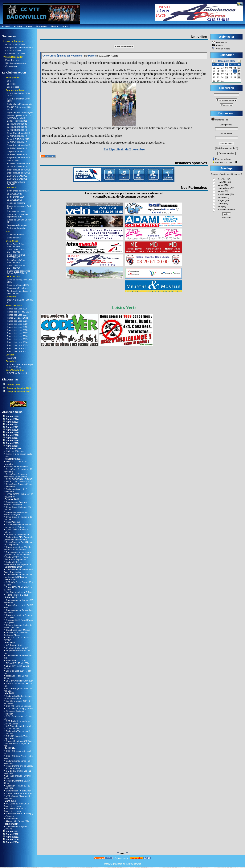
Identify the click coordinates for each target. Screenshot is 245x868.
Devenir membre (226, 153)
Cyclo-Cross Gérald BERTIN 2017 (16, 267)
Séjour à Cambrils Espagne (20, 112)
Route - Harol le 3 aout (17, 595)
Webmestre (221, 43)
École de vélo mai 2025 (18, 285)
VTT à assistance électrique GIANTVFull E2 (20, 366)
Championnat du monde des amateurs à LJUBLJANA (18, 576)
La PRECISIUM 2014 (17, 167)
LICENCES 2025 (13, 51)
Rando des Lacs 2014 (17, 342)
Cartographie (11, 66)
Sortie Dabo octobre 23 (18, 191)
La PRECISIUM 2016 (17, 148)
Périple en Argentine (16, 228)
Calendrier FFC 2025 (15, 54)
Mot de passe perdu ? (227, 148)
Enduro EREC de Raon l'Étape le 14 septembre (16, 558)
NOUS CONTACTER (15, 44)
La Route (11, 84)
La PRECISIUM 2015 (17, 154)
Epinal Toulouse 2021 (17, 121)
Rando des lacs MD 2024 (19, 312)
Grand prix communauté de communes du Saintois (18, 526)
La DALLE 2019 (14, 200)
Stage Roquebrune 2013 (18, 173)
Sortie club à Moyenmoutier (20, 104)
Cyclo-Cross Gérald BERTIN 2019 (16, 261)
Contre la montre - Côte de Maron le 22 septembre (17, 548)
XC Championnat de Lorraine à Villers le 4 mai (19, 727)
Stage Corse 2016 (16, 151)
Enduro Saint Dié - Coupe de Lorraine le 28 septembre (18, 538)
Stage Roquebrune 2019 (18, 133)
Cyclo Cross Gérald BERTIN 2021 (16, 251)
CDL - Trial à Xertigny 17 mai (19, 709)
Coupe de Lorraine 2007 (17, 391)
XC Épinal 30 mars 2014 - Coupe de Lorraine (17, 805)
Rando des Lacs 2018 (17, 330)
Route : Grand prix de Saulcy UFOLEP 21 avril (18, 767)
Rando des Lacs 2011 (17, 351)
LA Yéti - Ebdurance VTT (17, 535)
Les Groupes (13, 87)
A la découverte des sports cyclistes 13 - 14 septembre (17, 553)
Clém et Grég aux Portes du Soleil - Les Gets (18, 626)
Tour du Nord (13, 161)
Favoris (219, 46)
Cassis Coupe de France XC (19, 793)
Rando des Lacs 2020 (17, 324)
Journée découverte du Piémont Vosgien (16, 513)
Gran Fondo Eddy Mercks (18, 630)
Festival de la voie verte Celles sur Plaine (16, 634)
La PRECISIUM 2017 (17, 142)
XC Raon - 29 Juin (14, 645)
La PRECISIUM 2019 (17, 130)
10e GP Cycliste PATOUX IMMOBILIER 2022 (19, 117)
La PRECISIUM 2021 (17, 124)
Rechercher (227, 105)
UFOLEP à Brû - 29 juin (17, 648)
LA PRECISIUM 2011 (17, 179)
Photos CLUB (12, 385)
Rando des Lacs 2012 (17, 348)
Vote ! (227, 214)
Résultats (227, 218)
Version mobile (223, 49)
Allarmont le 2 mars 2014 (17, 821)
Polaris (92, 56)
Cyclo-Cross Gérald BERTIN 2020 (16, 256)
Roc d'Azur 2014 (14, 522)
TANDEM (11, 358)
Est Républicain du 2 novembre (124, 149)
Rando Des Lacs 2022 (17, 318)
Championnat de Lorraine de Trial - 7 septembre (18, 571)
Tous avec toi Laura (16, 211)
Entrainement (12, 819)
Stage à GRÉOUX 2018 (18, 139)
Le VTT (10, 81)
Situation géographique (16, 63)
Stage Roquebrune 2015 (18, 157)
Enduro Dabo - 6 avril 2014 (18, 791)
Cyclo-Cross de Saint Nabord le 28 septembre (19, 543)
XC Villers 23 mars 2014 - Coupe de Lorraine (17, 810)
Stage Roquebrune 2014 (18, 170)
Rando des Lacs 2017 (17, 333)
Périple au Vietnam (16, 203)
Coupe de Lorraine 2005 (17, 388)
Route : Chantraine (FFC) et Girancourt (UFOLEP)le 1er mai (18, 743)
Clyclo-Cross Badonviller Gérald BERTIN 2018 (18, 272)
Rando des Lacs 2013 (17, 345)
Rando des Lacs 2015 (17, 339)
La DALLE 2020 (14, 194)
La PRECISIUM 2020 (17, 127)
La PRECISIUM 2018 (17, 136)
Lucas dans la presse (17, 225)
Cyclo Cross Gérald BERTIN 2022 (16, 245)
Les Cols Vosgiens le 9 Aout (19, 592)
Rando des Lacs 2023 (17, 315)
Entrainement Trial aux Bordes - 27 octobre (16, 503)
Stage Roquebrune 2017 (18, 145)
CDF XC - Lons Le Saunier (18, 706)
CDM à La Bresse (15, 235)
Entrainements (14, 238)
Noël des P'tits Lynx (15, 451)
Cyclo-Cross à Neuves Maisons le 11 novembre (15, 475)
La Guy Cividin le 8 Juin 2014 (19, 681)
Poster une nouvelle (124, 46)
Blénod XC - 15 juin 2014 (17, 663)
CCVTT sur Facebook (17, 373)
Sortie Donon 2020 (16, 197)
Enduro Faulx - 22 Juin (16, 660)
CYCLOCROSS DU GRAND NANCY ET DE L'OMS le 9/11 (18, 480)
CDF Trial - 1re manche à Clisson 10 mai (17, 722)
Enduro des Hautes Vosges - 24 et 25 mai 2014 (18, 697)
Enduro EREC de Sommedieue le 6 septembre (17, 563)
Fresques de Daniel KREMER (19, 48)
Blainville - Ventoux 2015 (18, 164)
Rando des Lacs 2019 (17, 327)
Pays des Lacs (12, 60)
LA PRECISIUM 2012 (17, 176)
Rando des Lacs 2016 (17, 336)
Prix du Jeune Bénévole (17, 467)
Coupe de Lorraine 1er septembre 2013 (18, 216)
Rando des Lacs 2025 (17, 309)
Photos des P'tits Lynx (17, 288)
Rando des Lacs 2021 (17, 321)
